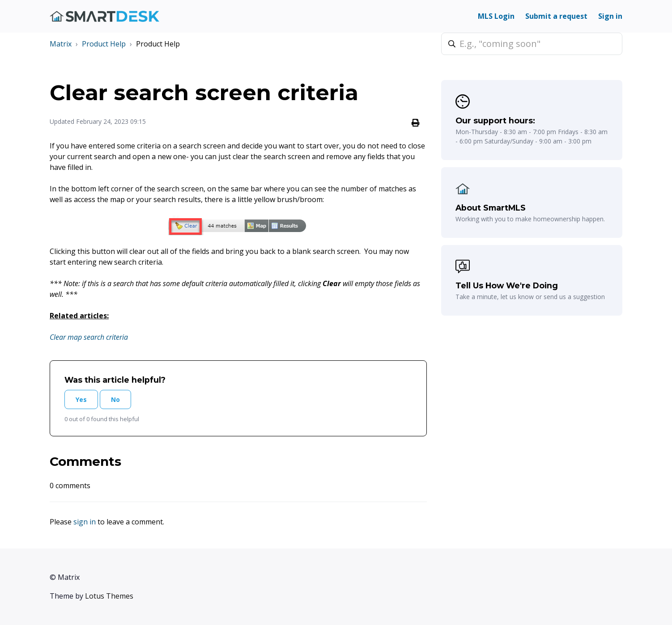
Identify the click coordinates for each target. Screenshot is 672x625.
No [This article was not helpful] (115, 399)
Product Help (104, 44)
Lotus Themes (109, 596)
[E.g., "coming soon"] (532, 44)
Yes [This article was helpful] (81, 399)
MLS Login (496, 16)
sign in (85, 522)
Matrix (61, 44)
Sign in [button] (610, 16)
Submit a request (556, 16)
